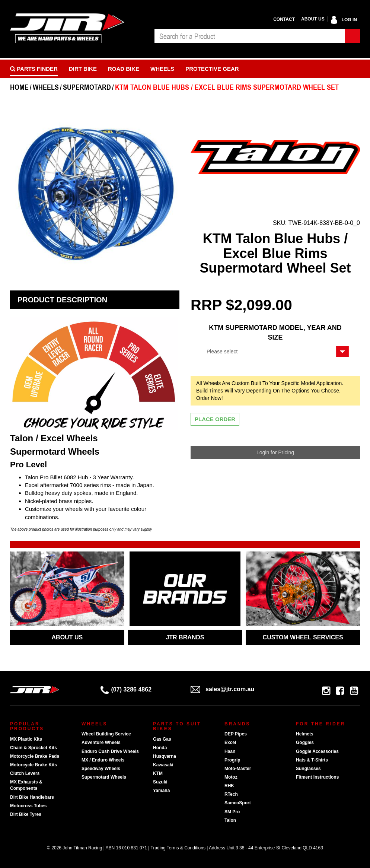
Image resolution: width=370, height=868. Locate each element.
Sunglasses (308, 769)
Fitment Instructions (317, 777)
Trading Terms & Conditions (178, 848)
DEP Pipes (236, 734)
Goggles (305, 743)
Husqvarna (165, 756)
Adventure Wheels (101, 743)
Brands (237, 724)
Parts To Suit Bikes (177, 726)
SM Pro (232, 812)
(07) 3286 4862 (126, 689)
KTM (158, 773)
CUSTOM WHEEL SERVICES (303, 637)
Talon (230, 820)
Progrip (232, 760)
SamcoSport (238, 803)
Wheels (162, 69)
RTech (231, 794)
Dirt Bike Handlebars (32, 797)
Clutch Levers (25, 773)
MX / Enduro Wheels (103, 760)
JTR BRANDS (185, 637)
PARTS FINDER (34, 69)
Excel (230, 743)
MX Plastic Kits (26, 739)
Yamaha (161, 791)
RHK (229, 786)
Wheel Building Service (106, 734)
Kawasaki (163, 765)
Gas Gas (162, 739)
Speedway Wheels (101, 769)
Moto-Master (238, 769)
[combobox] (250, 36)
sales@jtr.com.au (222, 689)
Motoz (231, 777)
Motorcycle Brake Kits (34, 765)
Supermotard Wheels (104, 777)
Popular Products (27, 726)
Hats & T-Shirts (312, 760)
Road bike (124, 69)
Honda (160, 748)
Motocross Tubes (28, 806)
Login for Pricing (275, 452)
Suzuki (160, 782)
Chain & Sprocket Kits (34, 748)
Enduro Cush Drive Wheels (110, 751)
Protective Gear (212, 69)
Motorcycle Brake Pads (35, 756)
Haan (230, 751)
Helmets (305, 734)
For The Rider (320, 724)
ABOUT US (67, 637)
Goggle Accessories (317, 751)
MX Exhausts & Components (26, 785)
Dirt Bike (83, 69)
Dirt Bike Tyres (26, 814)
